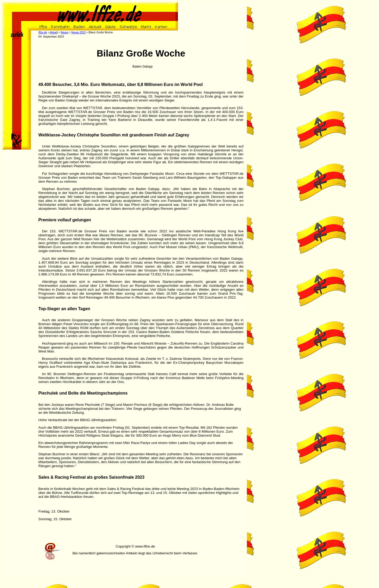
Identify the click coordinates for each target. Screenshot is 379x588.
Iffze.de (43, 32)
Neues (65, 32)
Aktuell (53, 32)
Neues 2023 (78, 32)
